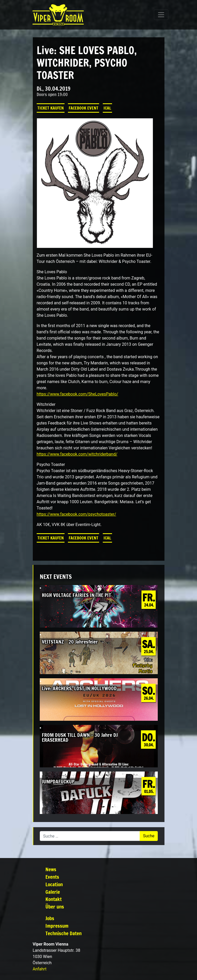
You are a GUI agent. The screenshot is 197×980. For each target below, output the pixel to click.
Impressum (57, 926)
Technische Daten (64, 933)
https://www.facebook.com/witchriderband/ (77, 454)
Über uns (55, 907)
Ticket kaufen (51, 108)
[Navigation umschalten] (161, 15)
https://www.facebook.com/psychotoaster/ (76, 514)
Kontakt (54, 899)
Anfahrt (40, 969)
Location (54, 884)
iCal (107, 108)
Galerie (53, 892)
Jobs (50, 918)
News (51, 869)
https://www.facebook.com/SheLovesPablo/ (77, 394)
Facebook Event (84, 108)
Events (52, 877)
